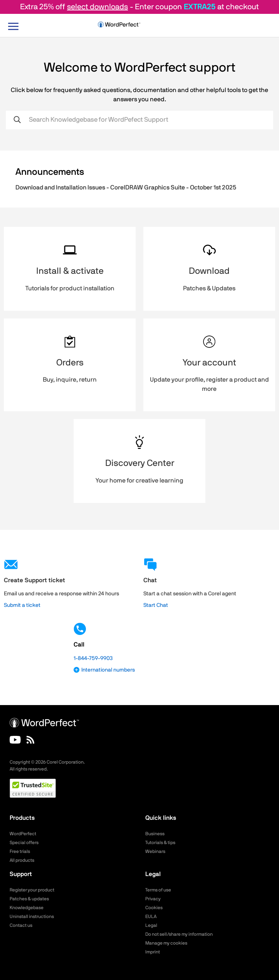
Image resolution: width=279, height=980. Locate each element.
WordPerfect (23, 834)
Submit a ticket (22, 605)
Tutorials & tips (160, 843)
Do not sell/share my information (179, 934)
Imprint (153, 952)
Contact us (21, 925)
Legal (151, 925)
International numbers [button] (104, 670)
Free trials (20, 851)
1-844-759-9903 (93, 658)
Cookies (154, 908)
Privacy (153, 899)
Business (155, 834)
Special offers (24, 843)
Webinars (155, 851)
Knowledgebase (27, 908)
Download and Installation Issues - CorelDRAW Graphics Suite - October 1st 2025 (126, 188)
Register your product (32, 890)
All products (22, 860)
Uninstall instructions (32, 916)
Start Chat (156, 605)
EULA (151, 916)
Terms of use (158, 890)
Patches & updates (29, 899)
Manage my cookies (166, 943)
